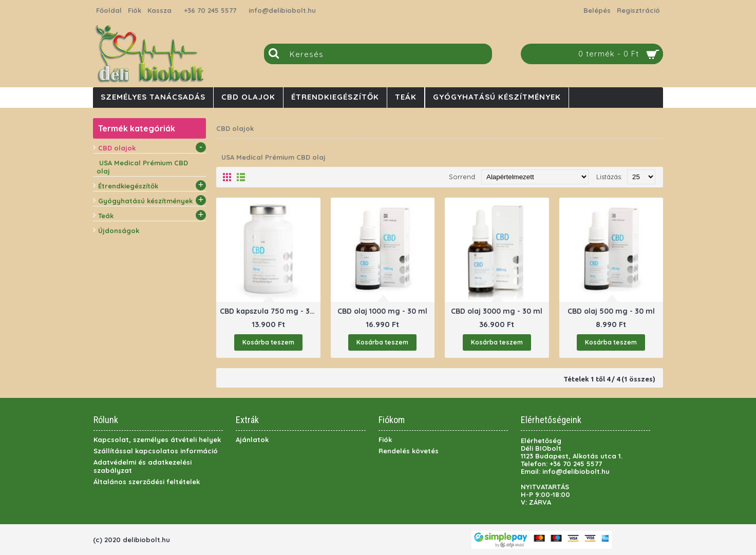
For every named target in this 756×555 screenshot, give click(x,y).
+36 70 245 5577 (210, 10)
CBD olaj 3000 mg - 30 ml (497, 311)
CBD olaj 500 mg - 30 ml (611, 311)
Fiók (385, 439)
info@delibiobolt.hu (282, 10)
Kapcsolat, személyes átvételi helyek (157, 439)
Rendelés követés (409, 451)
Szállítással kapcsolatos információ (156, 451)
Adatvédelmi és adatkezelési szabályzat (143, 466)
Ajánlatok (252, 439)
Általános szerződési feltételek (147, 482)
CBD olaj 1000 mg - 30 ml (382, 311)
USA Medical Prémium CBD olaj (273, 157)
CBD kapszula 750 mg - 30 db (270, 311)
